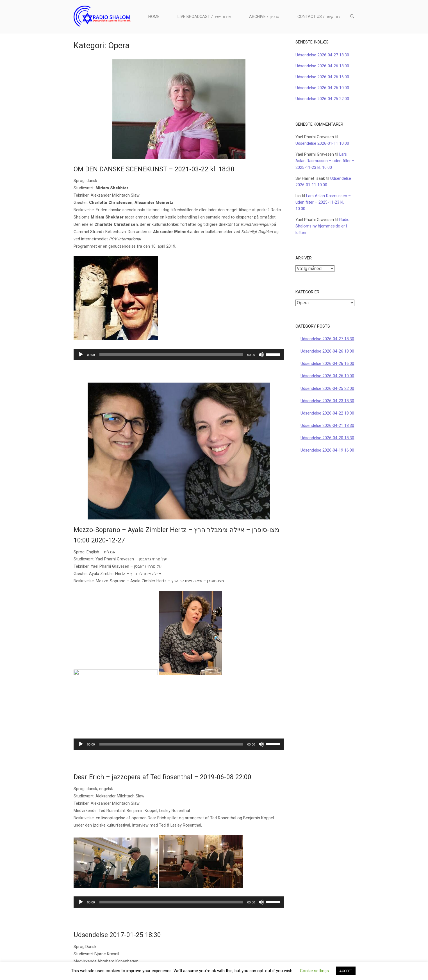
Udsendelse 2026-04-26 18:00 (322, 66)
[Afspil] (81, 355)
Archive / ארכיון (264, 17)
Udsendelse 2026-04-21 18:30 (327, 426)
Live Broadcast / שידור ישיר (204, 17)
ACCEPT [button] (346, 971)
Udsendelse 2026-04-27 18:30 (322, 55)
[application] (179, 355)
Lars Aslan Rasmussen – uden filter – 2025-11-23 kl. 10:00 (325, 161)
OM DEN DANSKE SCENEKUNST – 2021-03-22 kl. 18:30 (154, 169)
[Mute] (261, 355)
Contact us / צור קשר (319, 17)
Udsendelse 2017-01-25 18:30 (117, 880)
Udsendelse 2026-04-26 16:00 (322, 77)
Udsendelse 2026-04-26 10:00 (322, 88)
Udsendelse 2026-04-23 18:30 (327, 401)
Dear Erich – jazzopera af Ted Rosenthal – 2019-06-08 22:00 (162, 722)
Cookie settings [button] (314, 971)
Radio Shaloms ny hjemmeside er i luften (323, 226)
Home (154, 17)
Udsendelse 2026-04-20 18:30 (327, 438)
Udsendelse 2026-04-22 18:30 (327, 413)
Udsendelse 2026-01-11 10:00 (322, 143)
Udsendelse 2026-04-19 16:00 (327, 450)
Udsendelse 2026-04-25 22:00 (322, 99)
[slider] (171, 355)
